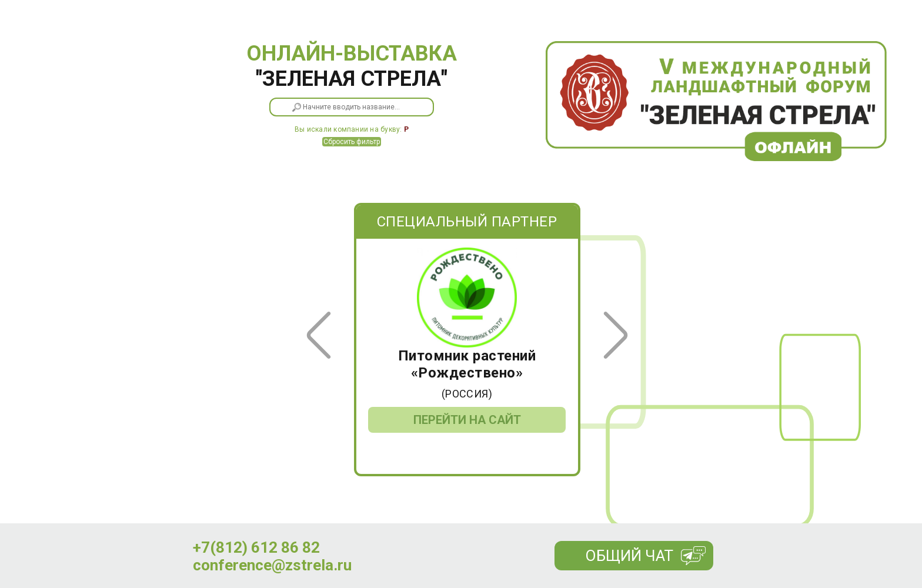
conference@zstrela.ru (272, 565)
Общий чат (629, 556)
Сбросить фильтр (352, 142)
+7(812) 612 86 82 (256, 547)
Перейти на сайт (467, 420)
